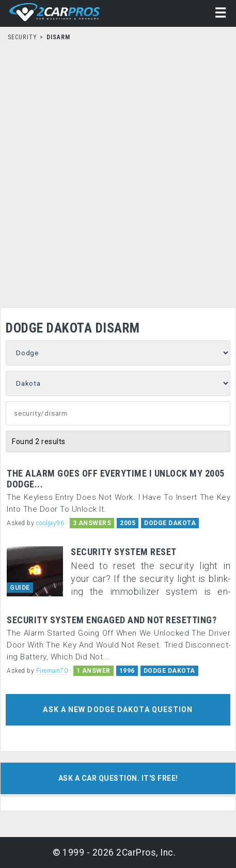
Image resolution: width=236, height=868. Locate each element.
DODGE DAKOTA (170, 523)
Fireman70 (52, 671)
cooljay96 (50, 523)
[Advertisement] (118, 171)
